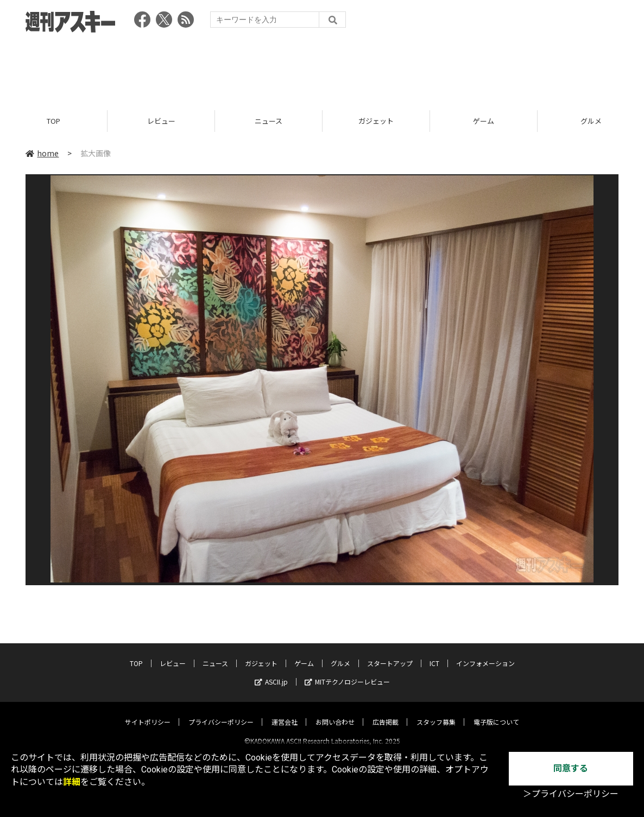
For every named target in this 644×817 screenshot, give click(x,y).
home (42, 153)
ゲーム (484, 121)
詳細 (72, 782)
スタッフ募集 (436, 712)
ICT (434, 654)
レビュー (161, 121)
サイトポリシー (148, 712)
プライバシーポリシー (221, 712)
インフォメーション (485, 654)
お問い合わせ (335, 712)
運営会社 (285, 712)
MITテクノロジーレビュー (347, 672)
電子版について (496, 712)
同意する (571, 768)
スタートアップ (390, 654)
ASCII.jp (271, 672)
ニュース (269, 121)
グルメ (340, 654)
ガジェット (376, 121)
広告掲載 (386, 712)
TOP (53, 121)
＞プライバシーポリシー (571, 794)
